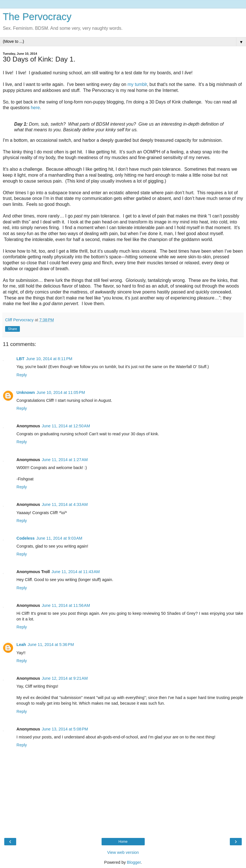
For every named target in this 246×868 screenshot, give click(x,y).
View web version (123, 852)
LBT (20, 359)
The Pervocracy (37, 17)
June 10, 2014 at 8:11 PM (49, 359)
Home (123, 842)
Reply (22, 375)
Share (12, 329)
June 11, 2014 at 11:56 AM (66, 605)
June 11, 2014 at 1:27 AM (65, 460)
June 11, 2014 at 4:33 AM (65, 504)
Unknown (26, 392)
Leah (21, 645)
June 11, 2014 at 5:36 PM (51, 645)
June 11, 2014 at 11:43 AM (76, 572)
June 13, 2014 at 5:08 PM (65, 729)
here (35, 108)
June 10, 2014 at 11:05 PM (61, 392)
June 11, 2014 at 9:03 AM (59, 538)
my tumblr (137, 84)
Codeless (26, 538)
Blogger (134, 862)
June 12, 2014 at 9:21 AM (65, 678)
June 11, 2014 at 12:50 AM (66, 426)
